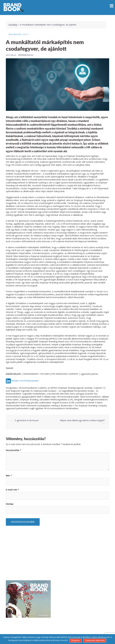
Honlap (10, 504)
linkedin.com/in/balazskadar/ (25, 381)
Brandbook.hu (26, 55)
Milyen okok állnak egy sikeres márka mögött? (82, 420)
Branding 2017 (19, 34)
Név (9, 476)
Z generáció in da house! (27, 420)
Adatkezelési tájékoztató (95, 641)
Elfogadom (76, 641)
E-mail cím (12, 490)
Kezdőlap (13, 25)
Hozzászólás (13, 450)
